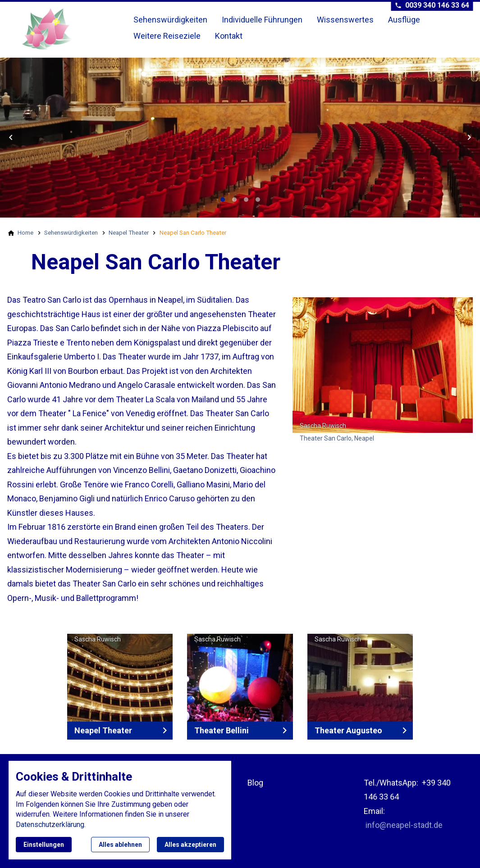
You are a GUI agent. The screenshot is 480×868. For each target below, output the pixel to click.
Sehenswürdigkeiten (170, 20)
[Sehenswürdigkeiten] (71, 232)
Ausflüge (404, 20)
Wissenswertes (345, 20)
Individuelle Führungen (262, 20)
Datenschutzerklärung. (51, 825)
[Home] (25, 232)
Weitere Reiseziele (167, 36)
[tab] (223, 200)
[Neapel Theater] (129, 232)
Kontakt (229, 36)
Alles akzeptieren (190, 845)
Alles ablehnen (120, 845)
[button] (11, 137)
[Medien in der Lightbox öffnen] (383, 365)
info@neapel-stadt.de (404, 825)
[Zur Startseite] (69, 29)
